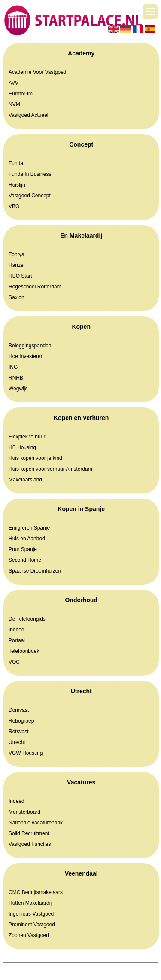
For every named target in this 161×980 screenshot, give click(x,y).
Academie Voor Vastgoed (38, 72)
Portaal (17, 640)
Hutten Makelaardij (30, 903)
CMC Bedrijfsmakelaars (36, 892)
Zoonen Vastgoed (29, 935)
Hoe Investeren (26, 356)
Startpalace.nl (64, 967)
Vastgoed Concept (30, 196)
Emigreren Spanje (29, 528)
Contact (97, 976)
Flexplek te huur (27, 437)
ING (13, 367)
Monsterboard (24, 812)
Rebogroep (21, 721)
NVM (14, 104)
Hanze (16, 265)
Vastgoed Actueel (29, 115)
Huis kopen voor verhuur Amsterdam (50, 469)
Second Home (25, 560)
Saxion (17, 297)
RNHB (16, 378)
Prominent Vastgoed (32, 925)
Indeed (17, 630)
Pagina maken (101, 967)
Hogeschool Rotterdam (35, 287)
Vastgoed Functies (30, 844)
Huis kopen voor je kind (35, 458)
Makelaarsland (25, 480)
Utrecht (17, 742)
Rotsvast (19, 732)
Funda (16, 163)
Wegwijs (18, 389)
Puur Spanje (23, 549)
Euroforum (21, 94)
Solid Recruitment (29, 833)
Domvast (19, 710)
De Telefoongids (27, 619)
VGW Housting (26, 753)
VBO (14, 206)
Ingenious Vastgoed (31, 914)
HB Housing (22, 447)
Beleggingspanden (30, 346)
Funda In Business (30, 174)
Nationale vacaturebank (36, 823)
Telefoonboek (24, 651)
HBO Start (20, 276)
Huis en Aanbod (27, 539)
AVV (14, 83)
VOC (14, 662)
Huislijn (17, 185)
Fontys (16, 254)
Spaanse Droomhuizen (35, 571)
